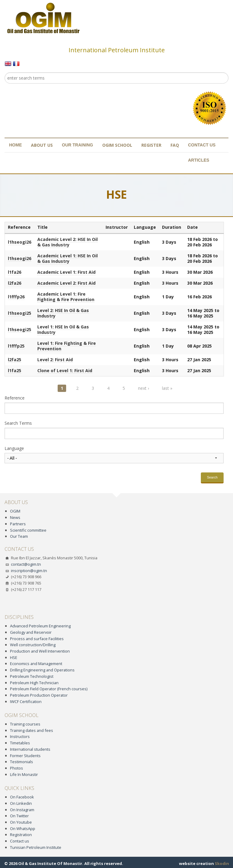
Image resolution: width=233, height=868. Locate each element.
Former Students (25, 756)
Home (15, 145)
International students (30, 749)
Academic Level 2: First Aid (66, 283)
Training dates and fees (32, 730)
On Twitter (19, 816)
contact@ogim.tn (26, 564)
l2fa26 (15, 283)
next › (144, 388)
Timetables (20, 743)
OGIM (15, 511)
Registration (21, 835)
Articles (199, 160)
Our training (78, 145)
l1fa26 (15, 272)
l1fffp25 (16, 346)
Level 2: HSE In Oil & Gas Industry (63, 313)
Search (212, 477)
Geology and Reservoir (31, 632)
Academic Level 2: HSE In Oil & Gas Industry (68, 242)
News (15, 517)
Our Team (19, 536)
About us (42, 145)
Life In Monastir (24, 774)
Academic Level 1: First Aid (66, 272)
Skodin (222, 863)
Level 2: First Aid (55, 360)
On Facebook (22, 797)
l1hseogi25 (20, 313)
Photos (17, 768)
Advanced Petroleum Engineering (40, 626)
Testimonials (22, 762)
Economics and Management (36, 664)
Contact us (202, 145)
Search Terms (18, 423)
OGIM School (117, 145)
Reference (15, 398)
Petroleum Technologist (32, 676)
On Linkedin (21, 803)
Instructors (20, 736)
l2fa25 (15, 360)
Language (14, 448)
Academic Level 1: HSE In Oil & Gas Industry (68, 258)
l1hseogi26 (20, 242)
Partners (18, 524)
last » (167, 388)
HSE (14, 657)
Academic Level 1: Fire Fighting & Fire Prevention (66, 297)
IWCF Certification (26, 702)
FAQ (175, 145)
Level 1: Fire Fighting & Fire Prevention (67, 346)
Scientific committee (28, 530)
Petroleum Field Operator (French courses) (49, 689)
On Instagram (22, 810)
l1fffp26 (16, 297)
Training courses (25, 724)
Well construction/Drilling (33, 645)
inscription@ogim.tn (29, 571)
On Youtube (21, 822)
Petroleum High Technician (34, 683)
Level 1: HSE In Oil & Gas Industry (63, 329)
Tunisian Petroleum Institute (36, 847)
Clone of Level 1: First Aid (65, 371)
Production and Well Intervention (40, 651)
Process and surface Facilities (37, 639)
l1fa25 (15, 371)
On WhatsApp (23, 829)
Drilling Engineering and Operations (42, 670)
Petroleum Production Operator (39, 695)
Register (151, 145)
